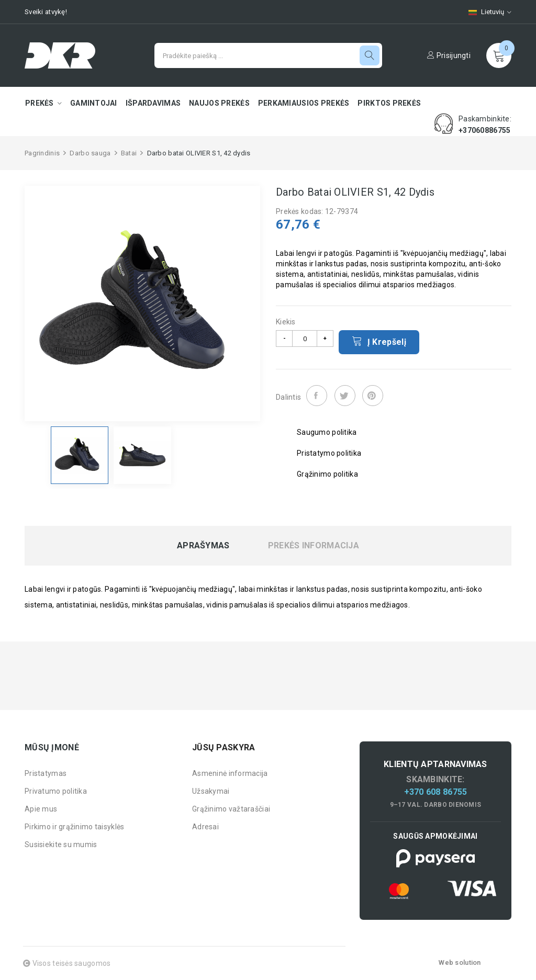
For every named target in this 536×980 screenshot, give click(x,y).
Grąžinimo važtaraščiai (231, 809)
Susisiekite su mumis (61, 844)
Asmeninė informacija (230, 773)
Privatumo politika (56, 791)
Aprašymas (203, 546)
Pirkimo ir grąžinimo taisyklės (74, 827)
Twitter (345, 396)
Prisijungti (449, 55)
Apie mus (41, 809)
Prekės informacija (314, 546)
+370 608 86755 (436, 792)
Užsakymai (211, 791)
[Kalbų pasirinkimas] (485, 12)
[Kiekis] (305, 339)
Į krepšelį (379, 341)
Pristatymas (46, 773)
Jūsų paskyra (224, 747)
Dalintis (317, 396)
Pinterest (373, 396)
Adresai (205, 827)
